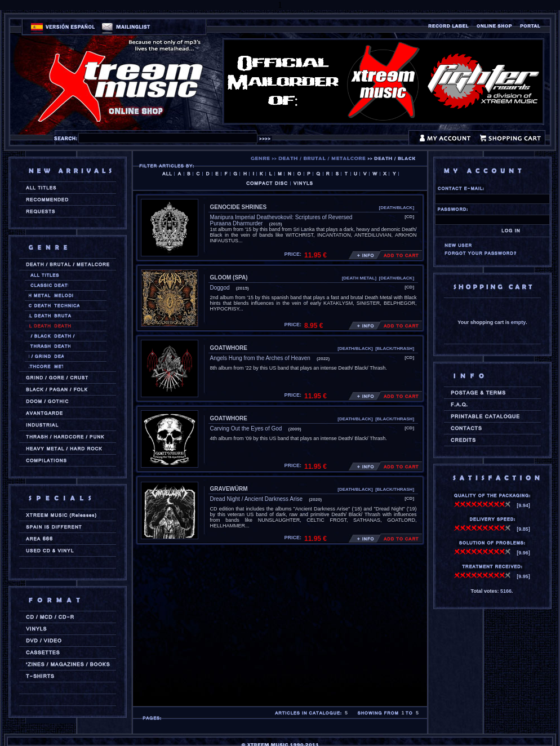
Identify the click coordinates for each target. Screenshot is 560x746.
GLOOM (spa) (229, 277)
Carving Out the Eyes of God (246, 428)
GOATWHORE (229, 348)
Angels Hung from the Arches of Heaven (260, 358)
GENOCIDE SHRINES (239, 207)
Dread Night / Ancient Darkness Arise (257, 499)
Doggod (220, 288)
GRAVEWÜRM (229, 489)
